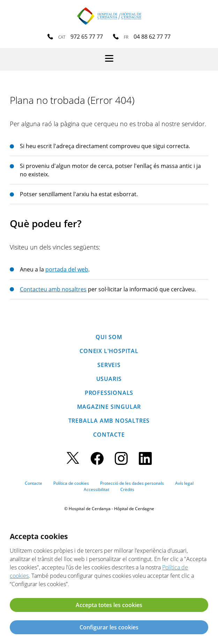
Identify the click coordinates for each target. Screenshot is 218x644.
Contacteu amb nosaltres (53, 289)
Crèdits (127, 489)
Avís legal (184, 483)
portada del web (67, 269)
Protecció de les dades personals (132, 483)
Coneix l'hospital (109, 351)
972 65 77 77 (87, 37)
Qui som (109, 337)
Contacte (109, 435)
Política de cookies (71, 483)
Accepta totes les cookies (109, 605)
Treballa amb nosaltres (109, 421)
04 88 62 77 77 (152, 37)
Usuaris (109, 379)
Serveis (109, 365)
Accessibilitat (96, 489)
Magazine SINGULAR (109, 407)
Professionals (109, 393)
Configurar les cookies (109, 627)
